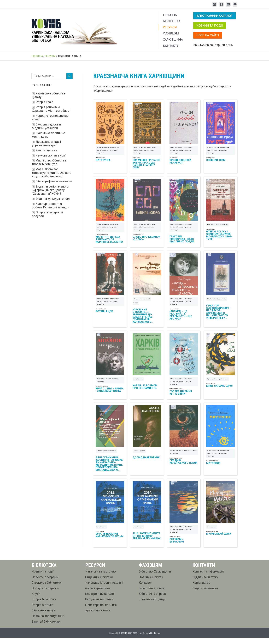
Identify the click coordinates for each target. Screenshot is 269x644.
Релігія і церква (46, 150)
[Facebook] (221, 4)
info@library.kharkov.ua (149, 639)
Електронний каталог (215, 16)
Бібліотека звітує (43, 616)
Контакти (171, 46)
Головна (170, 15)
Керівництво (201, 588)
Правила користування (48, 622)
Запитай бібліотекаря (46, 627)
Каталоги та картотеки (101, 577)
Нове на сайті (208, 35)
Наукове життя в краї (51, 155)
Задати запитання (205, 594)
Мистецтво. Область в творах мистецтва (49, 162)
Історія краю (44, 102)
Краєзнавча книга (98, 616)
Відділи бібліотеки (205, 583)
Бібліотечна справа (152, 599)
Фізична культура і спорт (53, 199)
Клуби (36, 599)
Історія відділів (42, 610)
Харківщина (173, 40)
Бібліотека (172, 21)
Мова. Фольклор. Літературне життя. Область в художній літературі (52, 173)
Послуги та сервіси (45, 594)
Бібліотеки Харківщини (155, 577)
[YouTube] (235, 4)
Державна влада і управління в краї (46, 143)
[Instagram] (214, 4)
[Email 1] (228, 4)
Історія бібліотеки (44, 605)
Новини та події (210, 25)
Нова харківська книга (101, 610)
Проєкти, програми (45, 583)
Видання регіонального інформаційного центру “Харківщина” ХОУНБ (50, 190)
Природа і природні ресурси (218, 383)
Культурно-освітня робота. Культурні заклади (51, 206)
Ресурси (170, 27)
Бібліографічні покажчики (54, 181)
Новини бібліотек (151, 583)
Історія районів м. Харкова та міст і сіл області (52, 109)
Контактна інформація (208, 577)
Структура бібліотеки (46, 588)
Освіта (136, 306)
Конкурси (146, 588)
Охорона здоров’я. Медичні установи (47, 126)
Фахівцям (171, 33)
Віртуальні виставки (99, 605)
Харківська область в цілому (218, 226)
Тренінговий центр (152, 605)
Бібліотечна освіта (152, 594)
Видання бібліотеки (99, 583)
